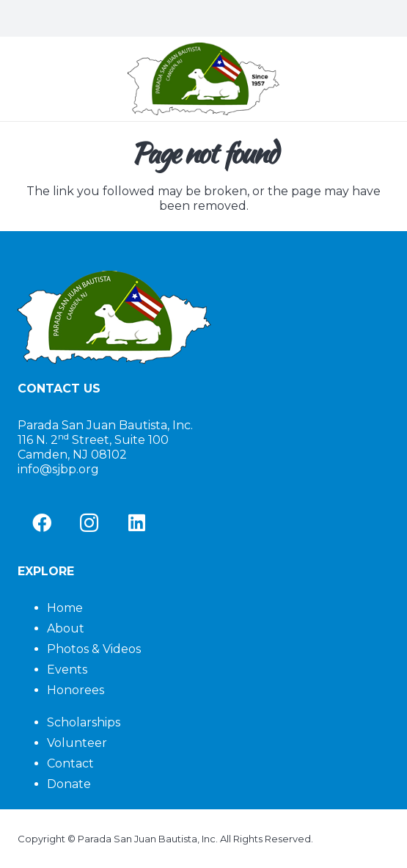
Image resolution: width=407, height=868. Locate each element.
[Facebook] (41, 523)
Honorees (76, 690)
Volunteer (77, 743)
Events (67, 670)
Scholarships (84, 722)
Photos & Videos (94, 649)
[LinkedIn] (137, 523)
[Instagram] (89, 523)
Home (65, 608)
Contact (70, 763)
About (66, 628)
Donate (69, 784)
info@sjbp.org (58, 469)
